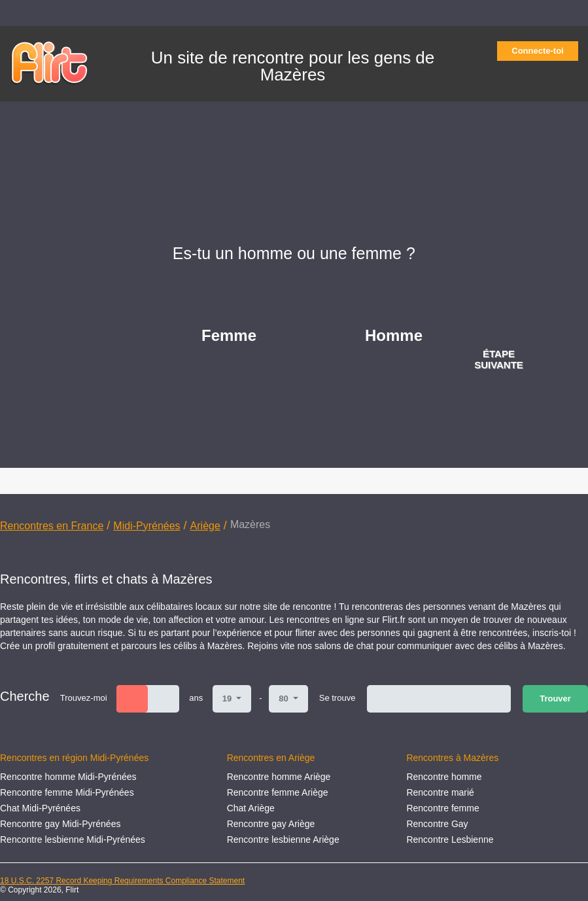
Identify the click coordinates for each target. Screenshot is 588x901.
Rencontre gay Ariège (271, 824)
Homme (394, 335)
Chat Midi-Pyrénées (40, 808)
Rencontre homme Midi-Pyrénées (68, 777)
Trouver (555, 698)
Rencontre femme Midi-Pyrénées (67, 792)
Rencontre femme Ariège (278, 792)
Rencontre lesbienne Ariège (283, 839)
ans (196, 698)
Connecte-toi (542, 51)
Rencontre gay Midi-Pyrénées (60, 824)
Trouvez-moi (84, 698)
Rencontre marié (440, 792)
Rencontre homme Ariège (279, 777)
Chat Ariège (251, 808)
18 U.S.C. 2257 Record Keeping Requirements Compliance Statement (122, 881)
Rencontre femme (442, 808)
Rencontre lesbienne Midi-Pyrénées (73, 839)
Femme (229, 335)
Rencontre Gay (437, 824)
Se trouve (337, 698)
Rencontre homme (444, 777)
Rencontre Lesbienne (450, 839)
